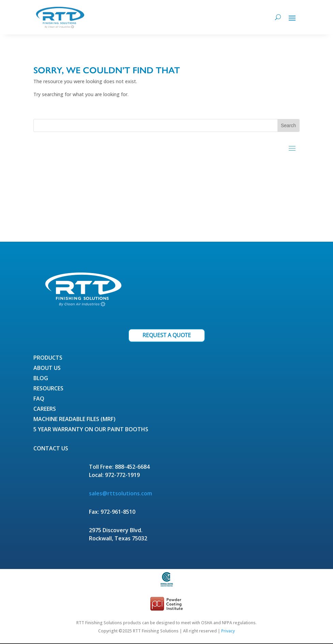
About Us (47, 369)
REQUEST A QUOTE (167, 335)
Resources (48, 389)
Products (48, 358)
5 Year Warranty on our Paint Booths (91, 430)
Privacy (228, 631)
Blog (41, 379)
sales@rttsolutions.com (120, 493)
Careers (45, 409)
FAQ (39, 399)
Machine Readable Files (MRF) (74, 420)
